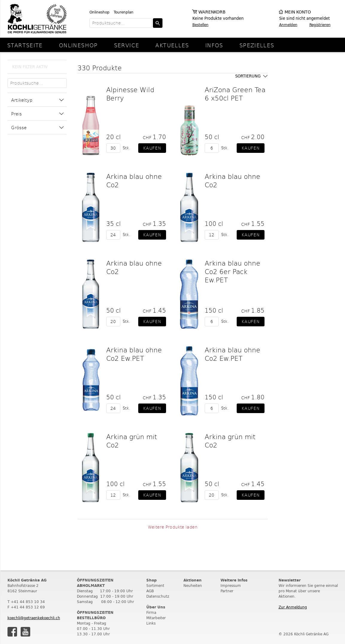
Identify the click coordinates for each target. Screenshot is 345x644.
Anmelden (288, 25)
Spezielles (257, 45)
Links (151, 623)
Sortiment (155, 586)
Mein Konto (298, 12)
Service (127, 45)
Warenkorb (212, 12)
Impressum (231, 586)
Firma (151, 612)
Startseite (25, 45)
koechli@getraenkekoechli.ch (34, 618)
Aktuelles (172, 45)
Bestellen (200, 25)
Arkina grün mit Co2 (132, 441)
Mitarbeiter (156, 618)
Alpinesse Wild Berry (130, 94)
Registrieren (320, 25)
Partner (227, 591)
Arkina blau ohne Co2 (134, 180)
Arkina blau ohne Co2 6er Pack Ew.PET (232, 271)
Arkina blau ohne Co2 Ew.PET (134, 354)
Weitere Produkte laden (173, 527)
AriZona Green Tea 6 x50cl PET (235, 94)
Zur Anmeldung (293, 607)
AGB (150, 591)
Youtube (25, 632)
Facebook (12, 632)
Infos (214, 45)
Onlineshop (99, 12)
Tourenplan (124, 12)
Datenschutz (158, 596)
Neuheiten (193, 586)
